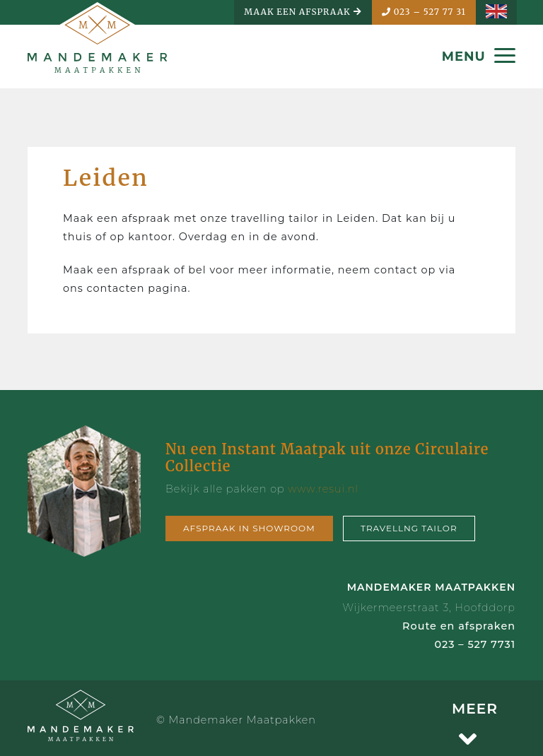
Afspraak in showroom (249, 528)
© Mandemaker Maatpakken (236, 720)
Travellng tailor (409, 528)
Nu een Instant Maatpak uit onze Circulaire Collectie (327, 457)
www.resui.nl (323, 489)
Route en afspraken (459, 626)
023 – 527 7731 (475, 644)
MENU (479, 57)
